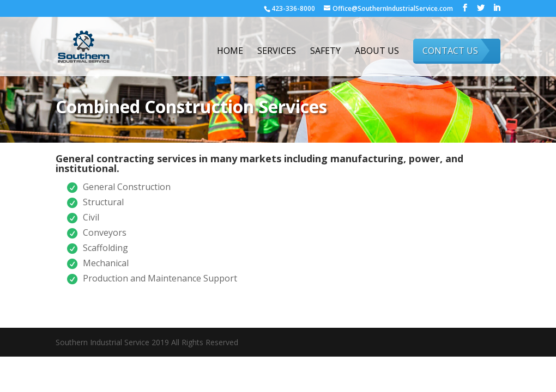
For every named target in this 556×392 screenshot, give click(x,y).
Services (277, 52)
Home (230, 52)
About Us (377, 52)
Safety (325, 52)
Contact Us (450, 51)
